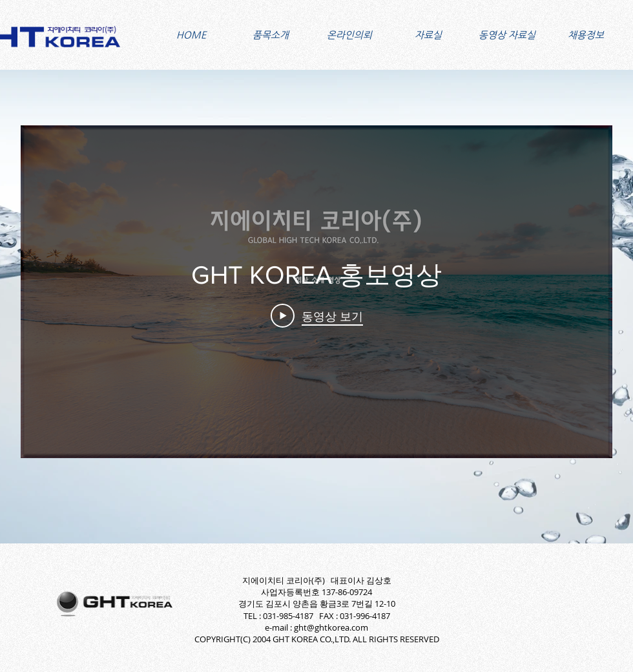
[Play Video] (317, 316)
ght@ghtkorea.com (331, 627)
